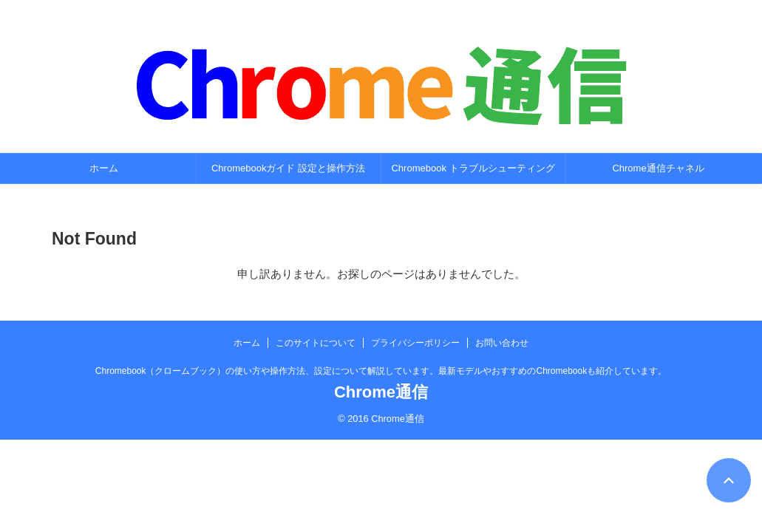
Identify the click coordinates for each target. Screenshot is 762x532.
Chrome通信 (381, 392)
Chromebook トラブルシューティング (473, 168)
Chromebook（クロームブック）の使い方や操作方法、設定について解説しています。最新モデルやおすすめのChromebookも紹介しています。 (381, 371)
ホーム (104, 168)
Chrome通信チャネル (658, 168)
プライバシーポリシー (415, 343)
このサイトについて (316, 343)
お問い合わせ (502, 343)
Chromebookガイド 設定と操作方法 (288, 168)
